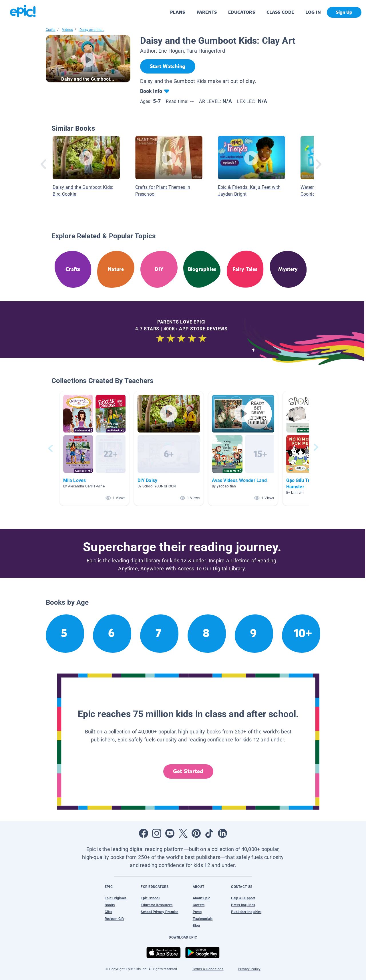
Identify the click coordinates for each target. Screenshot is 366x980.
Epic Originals (116, 898)
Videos (67, 30)
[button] (94, 448)
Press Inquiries (243, 905)
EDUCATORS (242, 12)
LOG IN (313, 12)
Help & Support (243, 898)
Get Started (188, 771)
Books (110, 905)
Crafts (51, 30)
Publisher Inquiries (246, 912)
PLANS (178, 12)
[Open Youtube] (170, 833)
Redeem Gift (114, 919)
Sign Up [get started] (344, 12)
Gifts (108, 912)
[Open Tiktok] (209, 833)
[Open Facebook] (144, 833)
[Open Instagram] (157, 833)
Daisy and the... (92, 30)
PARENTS (207, 12)
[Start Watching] (168, 66)
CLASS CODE (280, 12)
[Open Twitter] (183, 833)
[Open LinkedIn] (222, 833)
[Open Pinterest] (196, 833)
